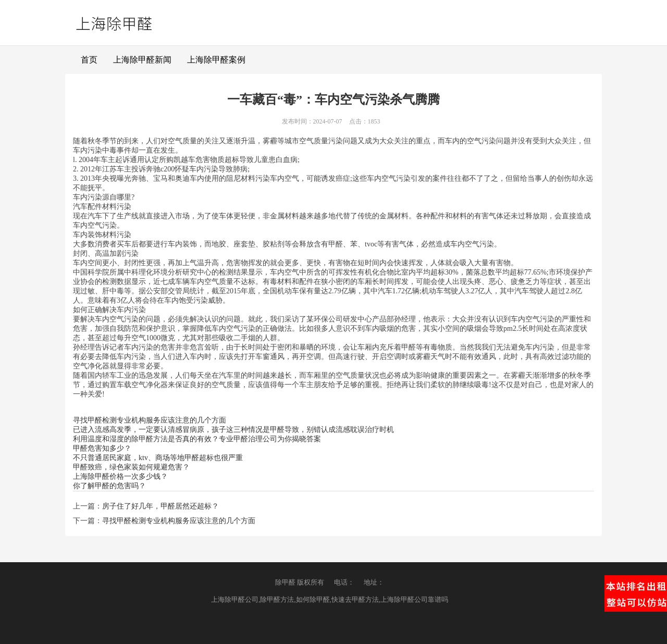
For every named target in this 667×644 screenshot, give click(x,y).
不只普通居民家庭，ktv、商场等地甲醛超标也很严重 (158, 458)
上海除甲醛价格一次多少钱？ (120, 476)
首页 (89, 60)
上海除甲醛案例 (216, 60)
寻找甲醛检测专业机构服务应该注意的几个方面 (150, 420)
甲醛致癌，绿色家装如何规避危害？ (131, 467)
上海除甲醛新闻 (142, 60)
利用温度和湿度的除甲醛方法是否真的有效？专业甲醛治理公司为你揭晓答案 (197, 439)
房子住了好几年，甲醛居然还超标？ (160, 506)
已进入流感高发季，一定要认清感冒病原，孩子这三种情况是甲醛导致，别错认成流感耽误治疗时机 (233, 430)
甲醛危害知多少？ (102, 448)
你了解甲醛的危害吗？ (109, 486)
